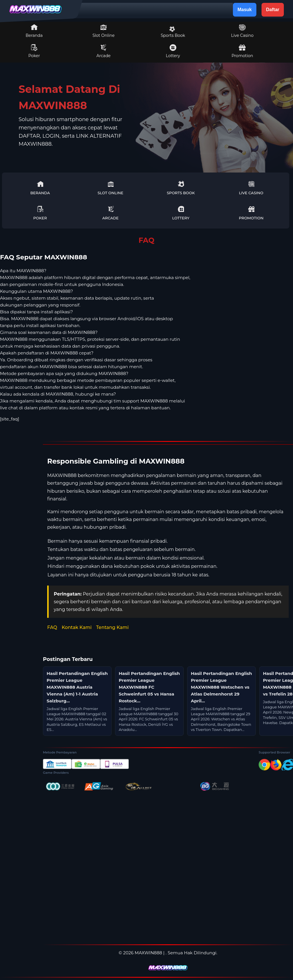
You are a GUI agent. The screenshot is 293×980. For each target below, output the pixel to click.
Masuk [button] (245, 10)
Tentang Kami (112, 627)
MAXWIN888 (149, 953)
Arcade (104, 51)
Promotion (242, 51)
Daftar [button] (273, 10)
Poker (34, 51)
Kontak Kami (77, 627)
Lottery (173, 51)
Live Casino (242, 31)
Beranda (34, 31)
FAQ (52, 627)
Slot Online (103, 31)
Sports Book (173, 32)
